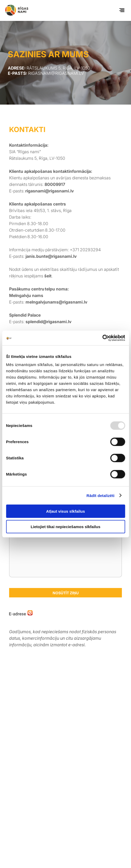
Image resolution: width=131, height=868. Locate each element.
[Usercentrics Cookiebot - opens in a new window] (102, 338)
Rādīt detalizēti (100, 495)
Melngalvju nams (26, 295)
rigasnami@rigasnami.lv (49, 191)
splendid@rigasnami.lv (48, 322)
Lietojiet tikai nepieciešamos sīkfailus (66, 526)
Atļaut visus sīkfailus (65, 511)
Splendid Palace (25, 315)
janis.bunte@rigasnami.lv (52, 256)
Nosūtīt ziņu (66, 593)
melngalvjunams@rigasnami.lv (56, 302)
